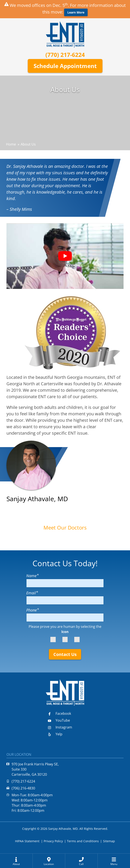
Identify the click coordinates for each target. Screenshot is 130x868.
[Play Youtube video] (65, 256)
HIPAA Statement (27, 841)
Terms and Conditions (83, 841)
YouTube (59, 720)
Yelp (55, 734)
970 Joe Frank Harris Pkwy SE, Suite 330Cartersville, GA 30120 (33, 769)
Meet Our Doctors (65, 527)
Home (11, 144)
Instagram (60, 727)
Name (32, 576)
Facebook (59, 713)
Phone (33, 610)
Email (32, 593)
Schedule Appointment (65, 66)
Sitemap (109, 841)
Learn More (76, 12)
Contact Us (65, 654)
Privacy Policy (53, 841)
